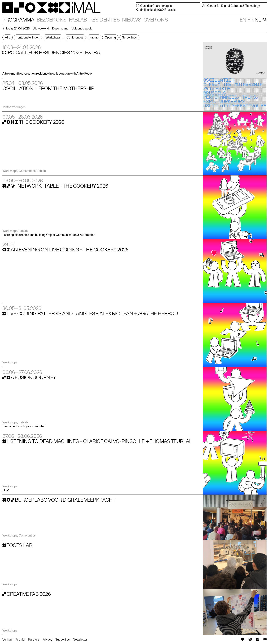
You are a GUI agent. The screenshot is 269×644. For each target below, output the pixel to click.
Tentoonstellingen (28, 37)
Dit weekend (41, 28)
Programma (18, 20)
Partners (34, 639)
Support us (62, 639)
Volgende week (82, 28)
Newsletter (80, 639)
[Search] (264, 20)
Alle (8, 37)
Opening (110, 37)
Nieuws (132, 20)
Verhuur (8, 639)
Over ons (156, 20)
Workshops (53, 37)
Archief (20, 639)
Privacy (47, 639)
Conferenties (75, 37)
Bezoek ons (52, 20)
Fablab (78, 20)
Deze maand (60, 28)
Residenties (105, 20)
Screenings (129, 37)
